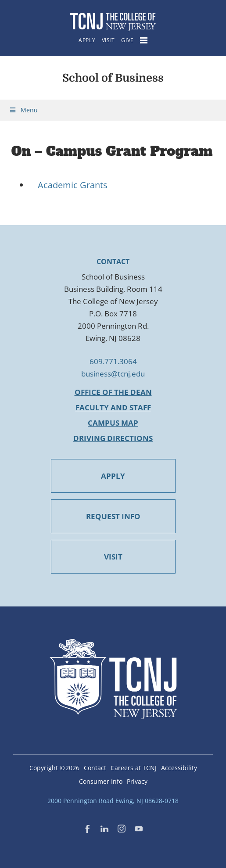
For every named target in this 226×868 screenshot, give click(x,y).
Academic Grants (73, 185)
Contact (95, 768)
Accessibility (179, 768)
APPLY (113, 476)
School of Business (113, 78)
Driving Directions (113, 438)
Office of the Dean (113, 392)
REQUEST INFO (113, 516)
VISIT (113, 557)
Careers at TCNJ (134, 768)
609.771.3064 (113, 361)
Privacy (137, 781)
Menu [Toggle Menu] (23, 110)
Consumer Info (101, 781)
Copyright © (54, 768)
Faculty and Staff (113, 407)
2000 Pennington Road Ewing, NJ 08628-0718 (113, 801)
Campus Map (113, 423)
